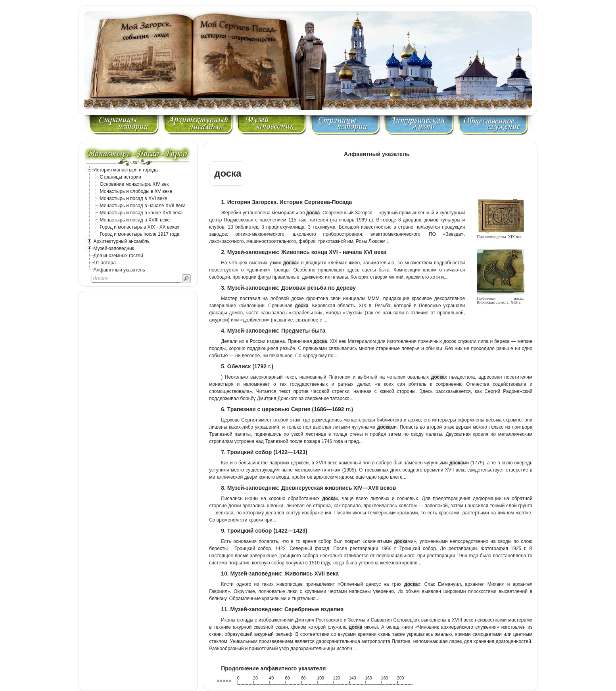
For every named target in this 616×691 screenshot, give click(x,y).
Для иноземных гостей (118, 256)
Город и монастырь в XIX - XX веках (140, 227)
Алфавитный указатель (119, 270)
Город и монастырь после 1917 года (140, 234)
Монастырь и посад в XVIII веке (135, 220)
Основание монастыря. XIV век (134, 184)
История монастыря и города (126, 170)
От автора (105, 263)
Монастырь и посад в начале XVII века (143, 206)
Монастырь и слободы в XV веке (136, 191)
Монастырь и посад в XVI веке (134, 198)
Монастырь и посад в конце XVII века (141, 213)
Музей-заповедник (114, 248)
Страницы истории (121, 177)
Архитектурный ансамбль (122, 241)
